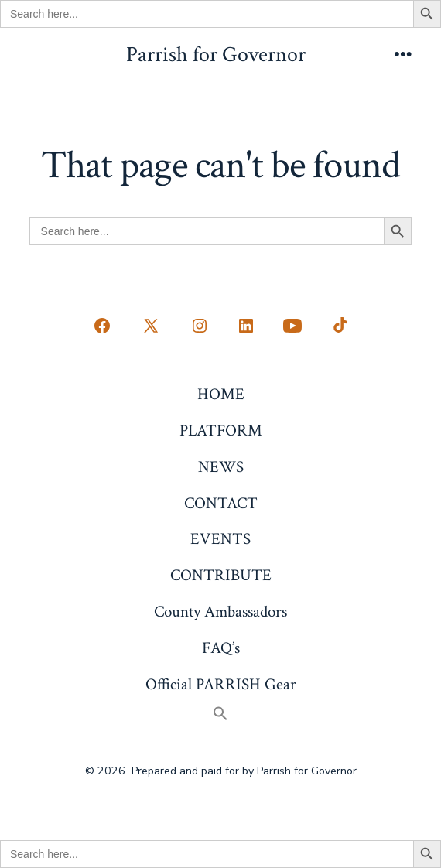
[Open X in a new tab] (151, 326)
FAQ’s (221, 648)
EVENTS (220, 539)
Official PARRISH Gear (221, 684)
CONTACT (221, 503)
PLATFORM (221, 431)
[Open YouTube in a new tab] (292, 326)
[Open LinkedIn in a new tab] (246, 326)
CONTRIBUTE (221, 575)
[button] (220, 715)
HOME (221, 394)
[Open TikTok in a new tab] (339, 326)
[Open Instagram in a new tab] (200, 326)
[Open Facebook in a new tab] (102, 326)
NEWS (221, 467)
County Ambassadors (220, 612)
